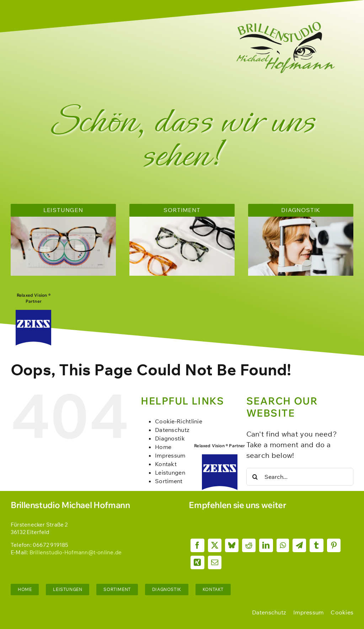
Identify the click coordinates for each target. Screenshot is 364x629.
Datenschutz (172, 430)
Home (163, 447)
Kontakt (166, 464)
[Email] (215, 562)
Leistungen (170, 472)
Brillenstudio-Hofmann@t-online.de (76, 552)
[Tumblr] (316, 545)
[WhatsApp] (283, 545)
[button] (342, 612)
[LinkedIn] (266, 545)
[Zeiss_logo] (33, 313)
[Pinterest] (334, 545)
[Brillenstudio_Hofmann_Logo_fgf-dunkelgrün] (286, 25)
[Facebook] (197, 545)
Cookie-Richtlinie (179, 421)
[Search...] (300, 477)
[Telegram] (299, 545)
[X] (215, 545)
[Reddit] (249, 545)
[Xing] (197, 562)
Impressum (170, 455)
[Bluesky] (232, 545)
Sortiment (169, 481)
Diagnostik (170, 438)
